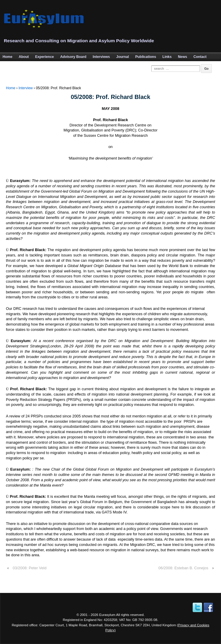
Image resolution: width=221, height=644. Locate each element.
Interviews (101, 57)
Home (11, 88)
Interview (26, 88)
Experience (44, 57)
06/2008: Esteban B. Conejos (183, 568)
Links (167, 57)
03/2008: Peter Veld (30, 568)
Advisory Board (73, 57)
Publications (146, 57)
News (182, 57)
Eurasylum (107, 615)
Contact (200, 57)
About (24, 57)
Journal (122, 57)
